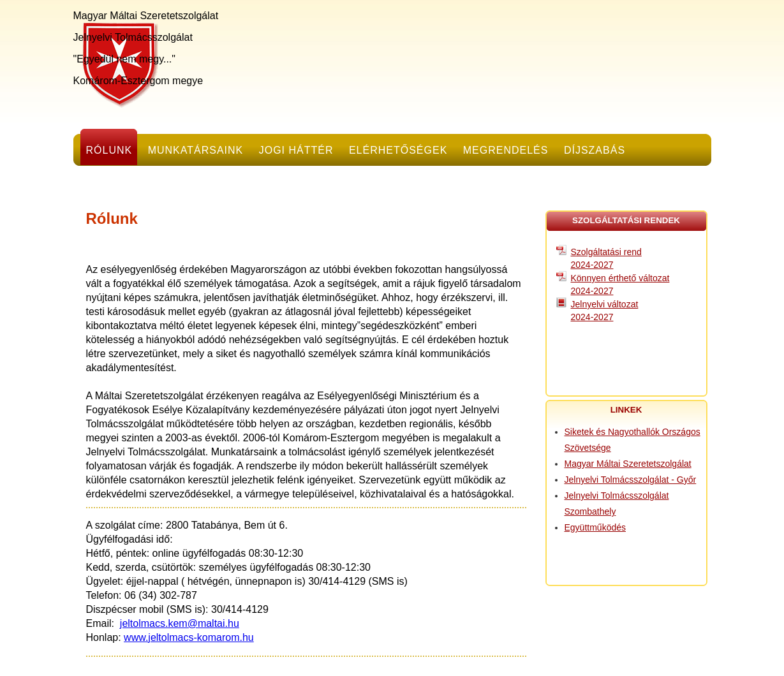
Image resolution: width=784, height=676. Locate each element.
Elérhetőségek (398, 150)
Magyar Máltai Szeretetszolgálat (628, 464)
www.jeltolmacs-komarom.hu (189, 637)
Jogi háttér (296, 150)
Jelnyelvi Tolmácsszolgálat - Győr (631, 480)
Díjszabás (595, 150)
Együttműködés (595, 527)
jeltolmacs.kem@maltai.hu (180, 623)
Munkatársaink (196, 150)
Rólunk (109, 150)
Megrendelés (506, 150)
